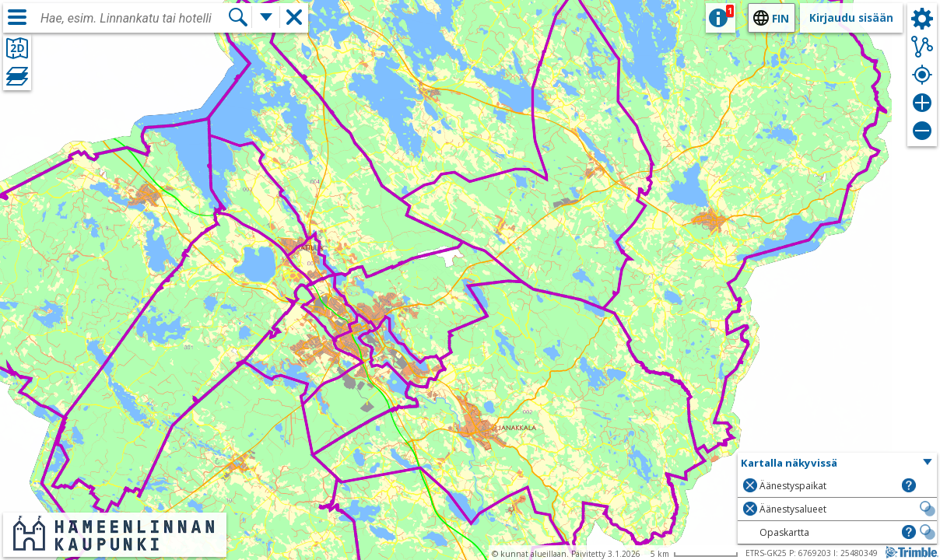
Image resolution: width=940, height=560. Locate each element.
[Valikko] (17, 17)
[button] (837, 464)
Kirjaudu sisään (851, 17)
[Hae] (238, 17)
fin (780, 18)
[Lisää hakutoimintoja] (266, 17)
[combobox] (134, 19)
